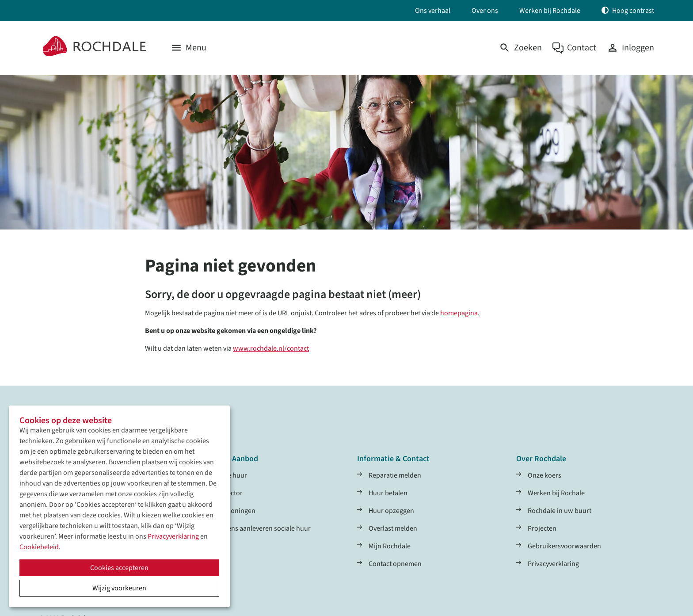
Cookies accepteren (119, 568)
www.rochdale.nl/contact (271, 348)
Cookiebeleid (39, 547)
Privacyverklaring (173, 536)
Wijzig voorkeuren (119, 588)
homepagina (459, 313)
